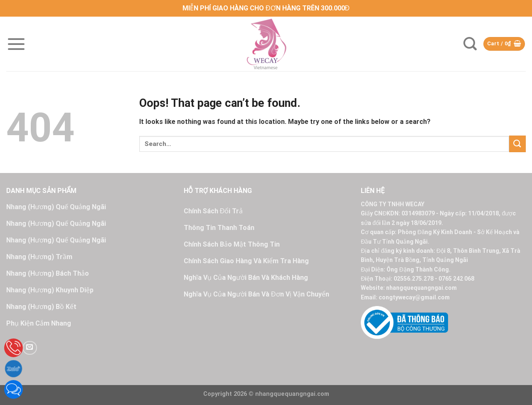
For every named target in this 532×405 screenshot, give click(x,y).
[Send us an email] (30, 348)
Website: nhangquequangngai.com (409, 288)
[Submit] (517, 144)
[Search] (470, 44)
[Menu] (16, 44)
